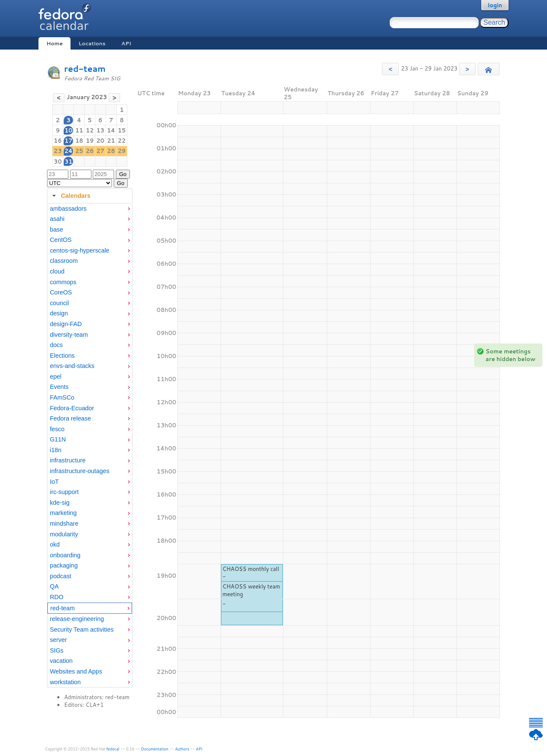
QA (54, 586)
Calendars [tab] (70, 196)
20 (100, 141)
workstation (65, 682)
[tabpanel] (90, 446)
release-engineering (77, 619)
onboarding (65, 555)
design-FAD (66, 324)
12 (90, 130)
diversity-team (69, 335)
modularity (64, 534)
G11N (58, 439)
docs (56, 345)
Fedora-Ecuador (72, 408)
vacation (61, 661)
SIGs (57, 650)
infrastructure (68, 460)
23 (58, 151)
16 (58, 141)
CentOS (61, 240)
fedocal (113, 749)
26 (90, 151)
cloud (57, 271)
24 (69, 151)
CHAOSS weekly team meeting (251, 590)
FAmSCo (62, 397)
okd (55, 544)
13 (100, 130)
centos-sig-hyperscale (80, 250)
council (60, 303)
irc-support (65, 492)
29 (122, 151)
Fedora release (71, 418)
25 (79, 151)
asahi (57, 219)
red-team (85, 69)
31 (69, 162)
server (59, 640)
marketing (63, 513)
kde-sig (60, 503)
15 (122, 130)
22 (122, 141)
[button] (390, 69)
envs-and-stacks (72, 366)
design (59, 313)
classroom (64, 261)
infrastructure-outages (80, 471)
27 (100, 151)
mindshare (64, 524)
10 (69, 130)
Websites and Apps (76, 671)
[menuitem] (90, 209)
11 (79, 130)
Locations (92, 43)
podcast (61, 576)
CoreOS (61, 292)
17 (69, 141)
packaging (64, 565)
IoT (54, 482)
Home (54, 43)
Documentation (155, 749)
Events (59, 387)
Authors (182, 749)
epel (56, 377)
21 (111, 141)
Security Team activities (82, 630)
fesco (57, 429)
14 (111, 130)
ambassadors (68, 209)
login (495, 5)
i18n (56, 450)
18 (79, 141)
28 (111, 151)
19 (90, 141)
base (57, 229)
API (126, 43)
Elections (62, 356)
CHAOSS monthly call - (250, 573)
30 (58, 162)
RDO (57, 597)
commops (63, 282)
